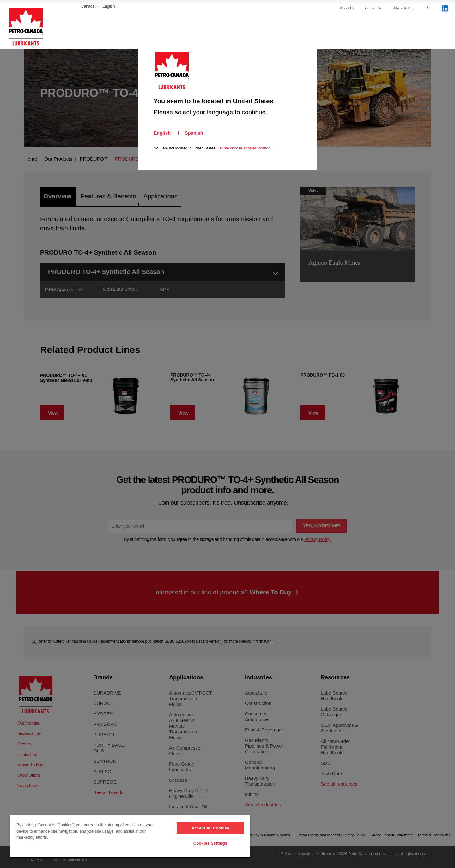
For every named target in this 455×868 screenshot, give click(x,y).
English (162, 133)
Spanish (194, 133)
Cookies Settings (210, 843)
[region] (130, 837)
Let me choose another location (244, 148)
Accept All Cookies (210, 828)
